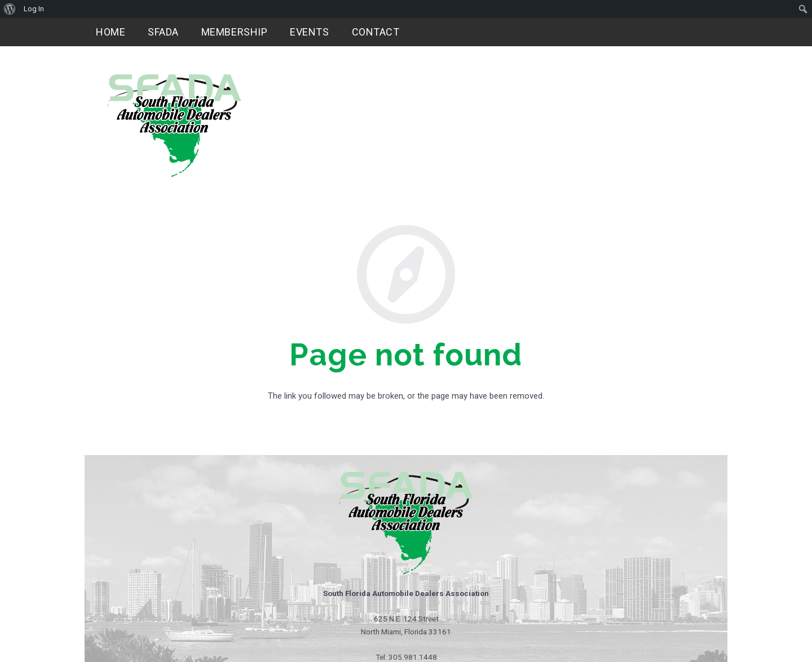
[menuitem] (10, 9)
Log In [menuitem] (34, 9)
